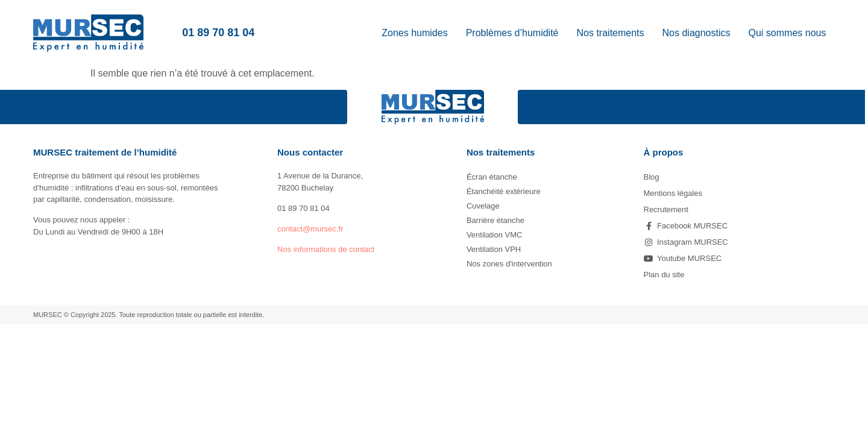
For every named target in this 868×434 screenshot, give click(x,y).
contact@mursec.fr (310, 229)
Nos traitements (611, 33)
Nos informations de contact (326, 249)
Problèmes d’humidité (512, 33)
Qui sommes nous (788, 33)
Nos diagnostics (697, 33)
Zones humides (414, 33)
